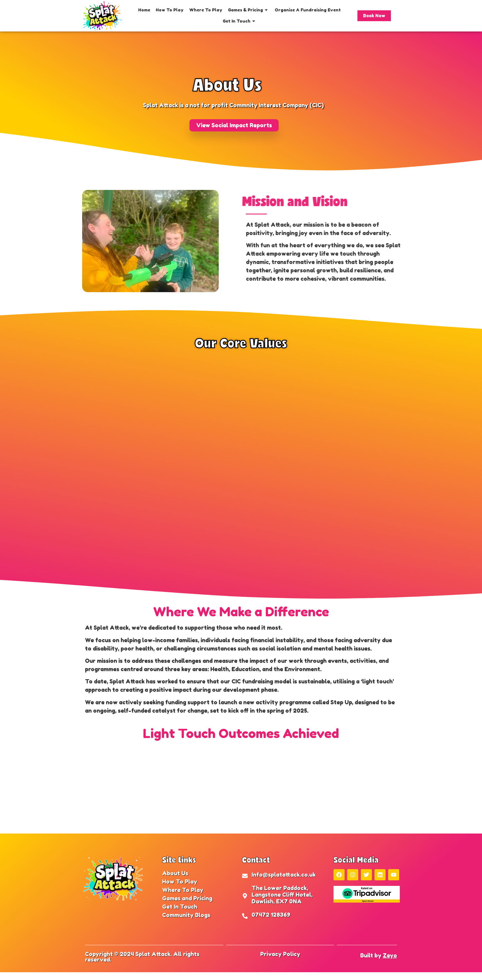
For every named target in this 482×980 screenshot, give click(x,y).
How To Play (170, 10)
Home (144, 10)
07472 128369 (271, 915)
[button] (234, 125)
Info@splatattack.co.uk (284, 875)
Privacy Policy (280, 954)
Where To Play (206, 10)
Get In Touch (240, 21)
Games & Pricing (249, 10)
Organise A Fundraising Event (308, 10)
